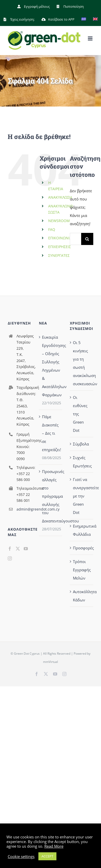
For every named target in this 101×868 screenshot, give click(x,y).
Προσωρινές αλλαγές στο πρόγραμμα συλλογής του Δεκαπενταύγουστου (51, 496)
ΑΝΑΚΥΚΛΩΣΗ (60, 197)
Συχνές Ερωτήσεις (82, 462)
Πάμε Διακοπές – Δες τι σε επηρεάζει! (51, 433)
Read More (54, 846)
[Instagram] (10, 558)
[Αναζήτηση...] (75, 239)
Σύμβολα (81, 444)
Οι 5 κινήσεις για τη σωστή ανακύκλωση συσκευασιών (82, 363)
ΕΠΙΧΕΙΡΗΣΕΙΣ (60, 247)
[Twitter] (18, 549)
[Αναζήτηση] (87, 239)
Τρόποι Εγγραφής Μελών (82, 570)
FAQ (52, 229)
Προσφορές (82, 548)
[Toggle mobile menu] (91, 38)
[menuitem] (84, 19)
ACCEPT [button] (47, 856)
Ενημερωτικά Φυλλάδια (82, 530)
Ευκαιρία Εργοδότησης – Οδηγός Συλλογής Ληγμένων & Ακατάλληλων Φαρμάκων (51, 366)
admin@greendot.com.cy (24, 509)
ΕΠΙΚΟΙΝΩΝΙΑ (60, 238)
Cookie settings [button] (21, 856)
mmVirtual (50, 662)
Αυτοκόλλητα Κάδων (82, 596)
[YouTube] (26, 549)
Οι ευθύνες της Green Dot (80, 414)
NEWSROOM (59, 221)
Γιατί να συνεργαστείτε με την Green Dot (82, 496)
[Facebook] (10, 549)
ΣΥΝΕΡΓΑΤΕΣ (59, 255)
